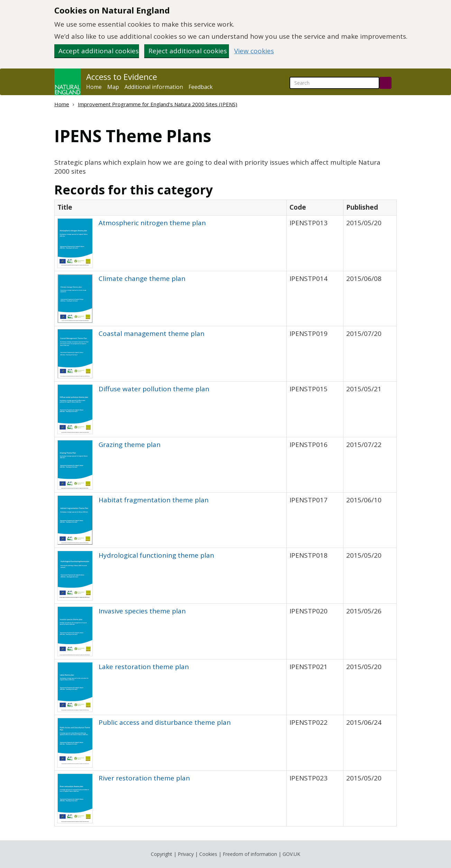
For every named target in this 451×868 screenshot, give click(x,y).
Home (94, 87)
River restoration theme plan (144, 778)
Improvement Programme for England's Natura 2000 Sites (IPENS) (158, 104)
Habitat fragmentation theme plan (154, 500)
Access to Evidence (122, 77)
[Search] (385, 83)
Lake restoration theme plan (144, 667)
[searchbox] (334, 83)
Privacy (186, 854)
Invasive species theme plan (142, 611)
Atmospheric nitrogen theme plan (152, 223)
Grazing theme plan (130, 445)
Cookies (208, 854)
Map (113, 87)
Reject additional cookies (188, 51)
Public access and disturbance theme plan (165, 722)
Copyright (162, 854)
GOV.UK (291, 854)
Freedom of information (250, 854)
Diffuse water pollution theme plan (154, 389)
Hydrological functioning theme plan (156, 555)
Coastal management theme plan (151, 334)
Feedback (201, 87)
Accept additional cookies (99, 51)
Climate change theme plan (142, 278)
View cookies (254, 51)
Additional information (154, 87)
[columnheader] (171, 208)
